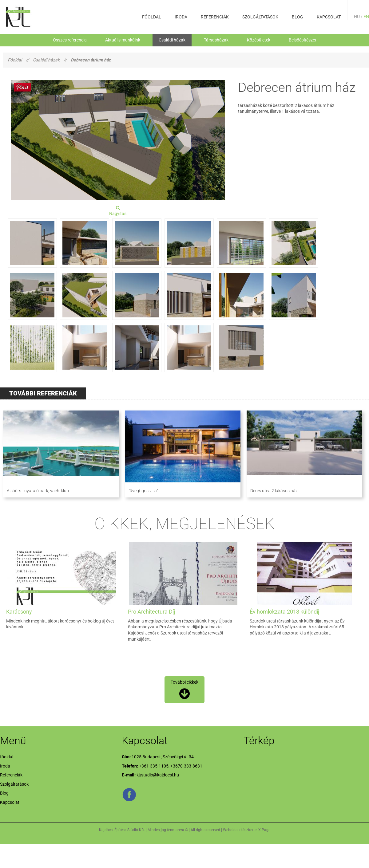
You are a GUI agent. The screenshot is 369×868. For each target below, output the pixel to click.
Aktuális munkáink (123, 40)
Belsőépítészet (303, 40)
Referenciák (215, 17)
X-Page (264, 830)
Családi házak (172, 40)
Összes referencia (70, 40)
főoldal (152, 17)
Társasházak (216, 40)
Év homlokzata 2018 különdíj (284, 612)
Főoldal (15, 60)
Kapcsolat (329, 17)
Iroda (181, 17)
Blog (298, 17)
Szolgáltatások (260, 17)
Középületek (259, 40)
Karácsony (19, 612)
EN (366, 17)
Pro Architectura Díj (151, 612)
